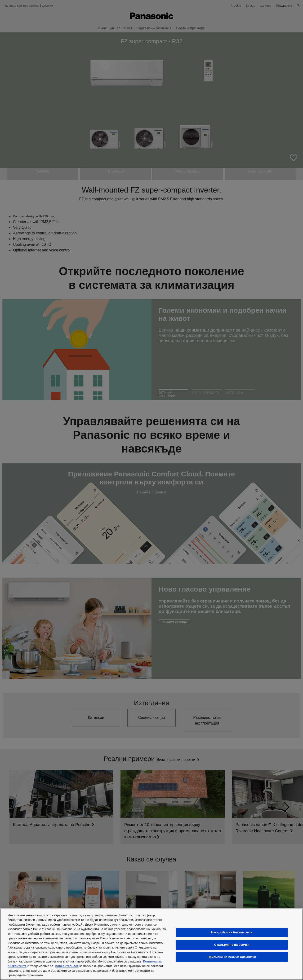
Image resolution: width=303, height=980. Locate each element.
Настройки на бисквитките (232, 932)
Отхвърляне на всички (232, 945)
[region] (151, 944)
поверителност (67, 966)
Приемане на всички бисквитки (232, 957)
